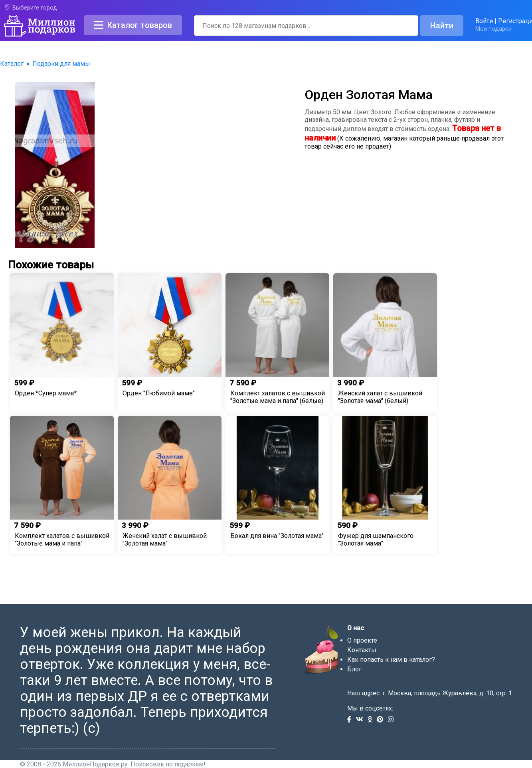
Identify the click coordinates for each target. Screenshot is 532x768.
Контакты (362, 650)
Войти (484, 21)
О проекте (362, 640)
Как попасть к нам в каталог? (391, 660)
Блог (354, 669)
